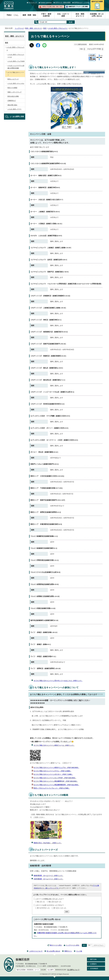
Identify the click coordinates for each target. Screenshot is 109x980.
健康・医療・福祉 (29, 15)
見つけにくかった (60, 908)
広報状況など (12, 101)
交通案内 (93, 964)
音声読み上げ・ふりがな (82, 2)
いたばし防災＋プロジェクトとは (16, 56)
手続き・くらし (13, 15)
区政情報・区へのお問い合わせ (97, 15)
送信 (67, 912)
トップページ (19, 28)
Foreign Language (46, 2)
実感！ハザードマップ (14, 92)
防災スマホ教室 (12, 88)
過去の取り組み (12, 105)
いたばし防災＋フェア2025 (16, 61)
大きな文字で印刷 (94, 49)
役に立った (41, 902)
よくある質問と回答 (17, 116)
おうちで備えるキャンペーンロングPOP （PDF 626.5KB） (55, 778)
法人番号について (73, 970)
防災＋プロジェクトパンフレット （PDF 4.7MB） (52, 788)
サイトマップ (33, 2)
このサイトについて (36, 951)
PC (89, 945)
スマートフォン (99, 945)
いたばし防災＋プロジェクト (58, 28)
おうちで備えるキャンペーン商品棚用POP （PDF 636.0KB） (56, 781)
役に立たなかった (55, 902)
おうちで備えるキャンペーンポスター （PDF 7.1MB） (53, 774)
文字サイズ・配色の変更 (63, 2)
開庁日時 (93, 959)
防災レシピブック (13, 79)
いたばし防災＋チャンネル (16, 83)
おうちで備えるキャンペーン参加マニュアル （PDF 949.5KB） (56, 767)
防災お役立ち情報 (13, 96)
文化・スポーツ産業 (63, 15)
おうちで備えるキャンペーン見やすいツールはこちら (58, 681)
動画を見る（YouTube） (48, 843)
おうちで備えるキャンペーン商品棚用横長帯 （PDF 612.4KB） (56, 785)
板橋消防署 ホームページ (49, 876)
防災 (45, 28)
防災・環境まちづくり (80, 15)
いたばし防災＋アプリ (14, 109)
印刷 (81, 49)
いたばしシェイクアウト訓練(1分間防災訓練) (16, 67)
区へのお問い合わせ (53, 951)
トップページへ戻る (72, 945)
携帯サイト (68, 951)
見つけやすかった (43, 908)
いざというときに (52, 7)
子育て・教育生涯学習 (46, 15)
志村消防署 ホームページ (49, 879)
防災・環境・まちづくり (34, 28)
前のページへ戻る (56, 945)
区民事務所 (94, 968)
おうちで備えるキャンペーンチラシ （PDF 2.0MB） (53, 771)
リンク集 (79, 951)
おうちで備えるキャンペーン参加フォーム (54, 745)
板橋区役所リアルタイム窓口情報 (78, 7)
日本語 (86, 72)
